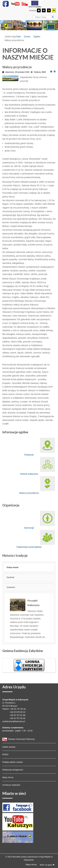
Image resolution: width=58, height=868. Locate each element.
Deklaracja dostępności (13, 770)
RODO (5, 754)
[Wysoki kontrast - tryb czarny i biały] (44, 10)
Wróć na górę (47, 865)
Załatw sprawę (9, 747)
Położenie (40, 447)
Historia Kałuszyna (38, 466)
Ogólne (37, 37)
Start (19, 37)
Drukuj (51, 71)
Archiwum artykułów (11, 785)
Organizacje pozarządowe (36, 539)
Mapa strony (8, 777)
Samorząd (40, 520)
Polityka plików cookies (13, 762)
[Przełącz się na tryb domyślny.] (39, 10)
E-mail (55, 71)
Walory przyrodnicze (37, 485)
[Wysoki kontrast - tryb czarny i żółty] (49, 10)
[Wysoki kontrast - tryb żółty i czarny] (54, 10)
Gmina (27, 37)
